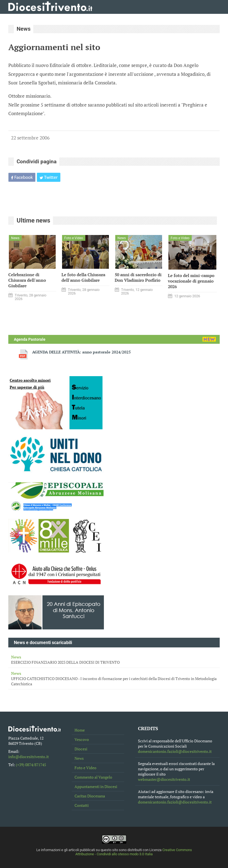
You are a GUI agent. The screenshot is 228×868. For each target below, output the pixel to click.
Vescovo (82, 739)
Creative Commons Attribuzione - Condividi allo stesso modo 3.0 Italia (134, 852)
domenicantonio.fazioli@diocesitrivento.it (175, 751)
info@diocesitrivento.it (29, 757)
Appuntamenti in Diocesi (96, 786)
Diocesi (81, 749)
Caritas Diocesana (90, 796)
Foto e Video (85, 768)
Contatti (82, 805)
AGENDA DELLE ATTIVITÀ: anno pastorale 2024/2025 (81, 352)
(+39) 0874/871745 (31, 765)
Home (80, 730)
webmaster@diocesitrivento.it (164, 779)
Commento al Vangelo (93, 777)
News (79, 758)
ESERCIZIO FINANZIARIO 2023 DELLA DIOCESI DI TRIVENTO (114, 660)
